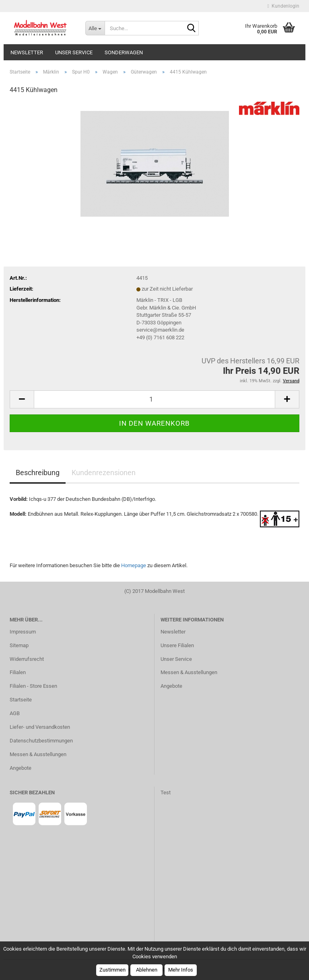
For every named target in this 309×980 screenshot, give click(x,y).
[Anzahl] (154, 399)
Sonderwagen (124, 52)
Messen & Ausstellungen (38, 754)
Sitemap (19, 645)
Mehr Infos (181, 970)
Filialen (18, 672)
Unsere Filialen (177, 645)
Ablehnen (147, 970)
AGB (15, 713)
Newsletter (27, 52)
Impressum (23, 632)
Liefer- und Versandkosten (40, 727)
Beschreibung (38, 473)
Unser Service (74, 52)
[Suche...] (95, 28)
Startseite (21, 700)
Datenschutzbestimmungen (41, 741)
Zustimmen (112, 970)
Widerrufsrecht (27, 659)
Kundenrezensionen (104, 473)
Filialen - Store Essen (33, 686)
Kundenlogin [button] (283, 6)
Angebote (21, 768)
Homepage (134, 565)
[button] (22, 399)
